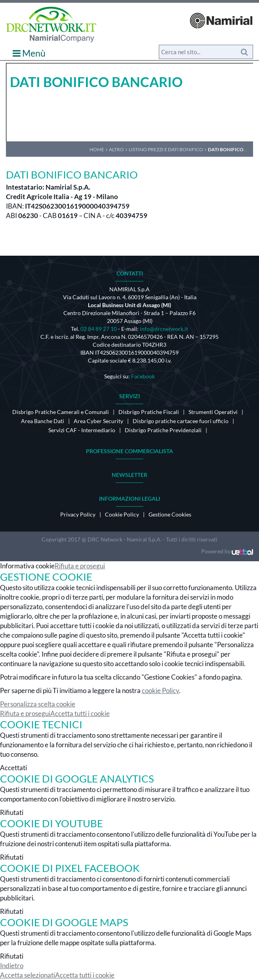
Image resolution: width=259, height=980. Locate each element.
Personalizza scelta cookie (38, 704)
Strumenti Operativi (213, 412)
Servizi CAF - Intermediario (82, 430)
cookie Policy (160, 690)
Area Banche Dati (43, 421)
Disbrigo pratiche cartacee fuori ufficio (181, 421)
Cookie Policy (122, 514)
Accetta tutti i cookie (80, 713)
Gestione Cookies (170, 514)
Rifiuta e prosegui (80, 566)
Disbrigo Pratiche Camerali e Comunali (61, 412)
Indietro (12, 966)
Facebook (143, 376)
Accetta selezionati (28, 975)
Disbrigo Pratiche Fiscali (149, 412)
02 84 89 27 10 (99, 329)
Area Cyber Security (98, 421)
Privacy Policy (78, 514)
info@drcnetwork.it (164, 329)
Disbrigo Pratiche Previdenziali (163, 430)
